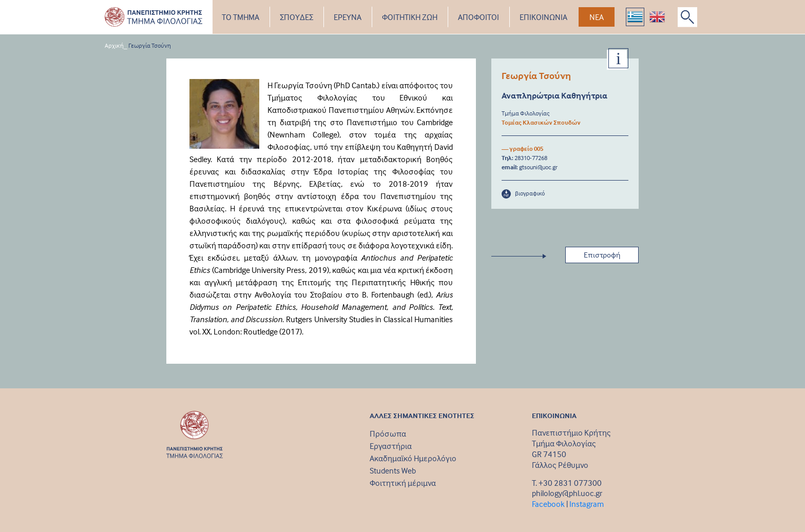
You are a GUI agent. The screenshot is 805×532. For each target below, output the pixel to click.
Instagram (587, 504)
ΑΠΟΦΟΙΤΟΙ (478, 17)
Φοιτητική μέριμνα (403, 483)
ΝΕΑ (597, 17)
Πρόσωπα (388, 434)
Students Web (393, 470)
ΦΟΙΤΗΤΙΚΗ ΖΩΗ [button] (410, 17)
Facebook (548, 504)
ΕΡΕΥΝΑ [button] (348, 17)
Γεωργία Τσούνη (150, 45)
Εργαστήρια (391, 446)
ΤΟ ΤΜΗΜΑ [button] (241, 17)
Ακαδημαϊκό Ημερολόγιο (413, 458)
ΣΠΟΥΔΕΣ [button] (296, 17)
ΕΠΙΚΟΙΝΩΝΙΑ (543, 17)
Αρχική (114, 45)
